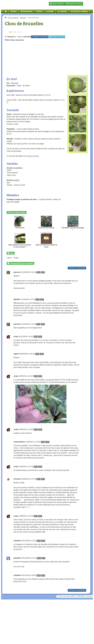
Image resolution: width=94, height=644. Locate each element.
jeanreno (17, 272)
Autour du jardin (79, 11)
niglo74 (17, 354)
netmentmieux (19, 442)
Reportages (26, 11)
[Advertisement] (46, 57)
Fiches (14, 11)
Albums (50, 11)
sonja (16, 336)
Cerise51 (17, 479)
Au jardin (62, 11)
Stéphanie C (89, 596)
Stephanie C (12, 37)
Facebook (40, 37)
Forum (39, 11)
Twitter (57, 37)
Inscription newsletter (74, 4)
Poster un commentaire (77, 268)
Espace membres (57, 4)
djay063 (17, 299)
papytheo (17, 558)
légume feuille (34, 156)
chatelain (17, 541)
